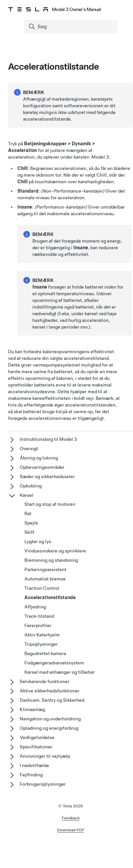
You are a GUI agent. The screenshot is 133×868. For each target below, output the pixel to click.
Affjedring (35, 607)
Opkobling (31, 486)
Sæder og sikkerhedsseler (47, 476)
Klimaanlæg (32, 709)
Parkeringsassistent (45, 569)
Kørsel (26, 495)
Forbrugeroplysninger (43, 784)
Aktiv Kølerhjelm (42, 635)
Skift (29, 532)
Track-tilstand (39, 616)
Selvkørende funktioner (44, 681)
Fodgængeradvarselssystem (54, 663)
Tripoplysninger (41, 644)
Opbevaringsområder (42, 467)
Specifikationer (36, 747)
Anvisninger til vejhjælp (45, 756)
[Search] (71, 27)
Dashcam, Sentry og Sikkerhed (52, 700)
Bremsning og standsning (51, 560)
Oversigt (29, 448)
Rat (28, 513)
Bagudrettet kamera (45, 653)
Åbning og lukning (39, 458)
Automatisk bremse (45, 579)
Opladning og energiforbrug (49, 728)
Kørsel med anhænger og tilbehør (59, 672)
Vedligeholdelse (37, 737)
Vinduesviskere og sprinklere (55, 551)
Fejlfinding (31, 775)
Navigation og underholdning (50, 719)
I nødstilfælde (34, 765)
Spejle (31, 523)
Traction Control (42, 588)
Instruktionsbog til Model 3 (48, 439)
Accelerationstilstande (50, 597)
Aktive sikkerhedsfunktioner (49, 691)
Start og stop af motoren (50, 504)
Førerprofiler (38, 625)
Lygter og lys (38, 541)
